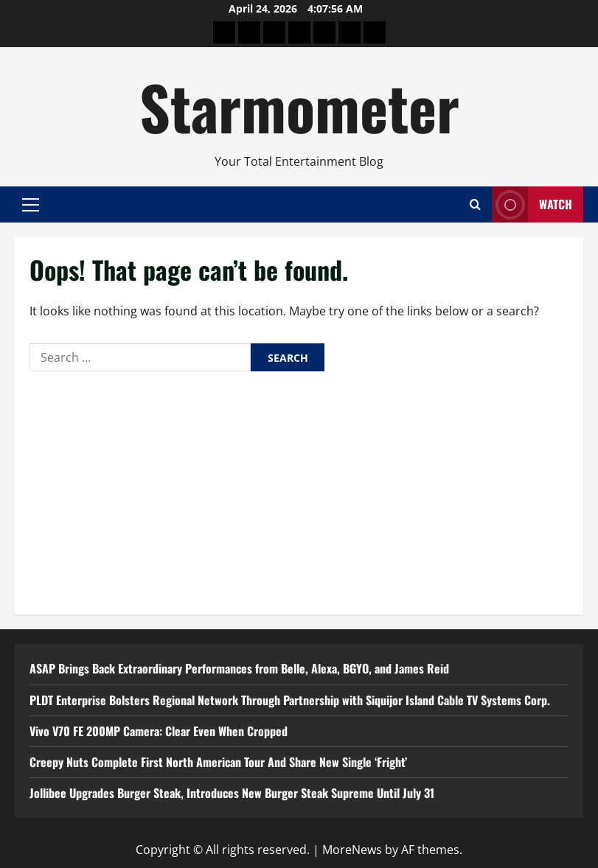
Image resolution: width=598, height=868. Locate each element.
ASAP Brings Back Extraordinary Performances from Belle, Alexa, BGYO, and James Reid (239, 668)
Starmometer (299, 106)
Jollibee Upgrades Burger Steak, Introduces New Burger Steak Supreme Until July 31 (232, 793)
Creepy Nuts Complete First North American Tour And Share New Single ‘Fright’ (218, 762)
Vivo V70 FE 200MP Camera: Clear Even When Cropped (159, 731)
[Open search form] (475, 204)
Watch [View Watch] (532, 204)
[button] (31, 204)
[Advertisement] (299, 489)
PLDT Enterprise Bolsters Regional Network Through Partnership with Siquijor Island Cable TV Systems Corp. (290, 700)
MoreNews (352, 850)
